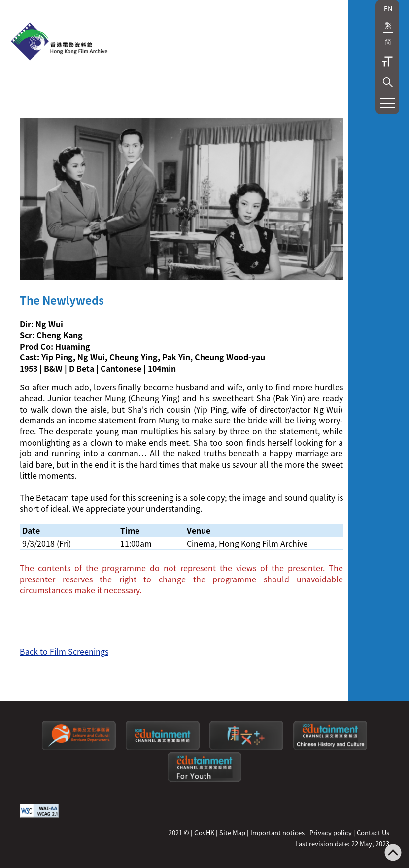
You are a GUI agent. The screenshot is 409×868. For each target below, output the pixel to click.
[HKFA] (59, 42)
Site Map (232, 832)
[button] (388, 82)
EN (388, 9)
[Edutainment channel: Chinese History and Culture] (330, 748)
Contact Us (373, 832)
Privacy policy (331, 832)
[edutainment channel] (163, 748)
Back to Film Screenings (64, 651)
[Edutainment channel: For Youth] (204, 779)
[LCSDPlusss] (246, 748)
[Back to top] (393, 853)
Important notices (277, 832)
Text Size (387, 62)
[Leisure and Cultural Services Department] (79, 748)
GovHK (204, 832)
